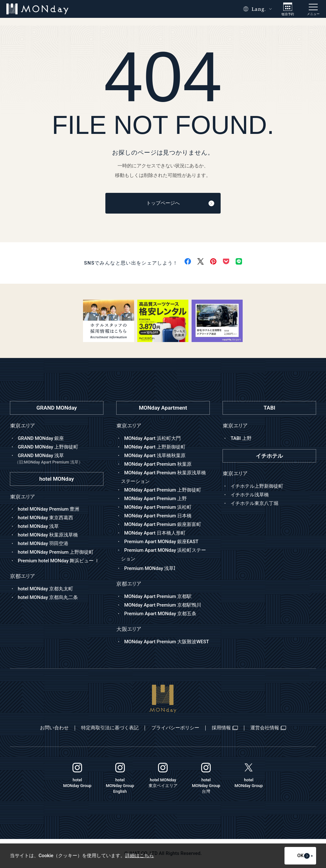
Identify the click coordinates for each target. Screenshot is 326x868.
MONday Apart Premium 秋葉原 (158, 464)
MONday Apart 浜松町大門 (152, 438)
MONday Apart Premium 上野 (156, 499)
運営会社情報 (269, 728)
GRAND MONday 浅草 (59, 459)
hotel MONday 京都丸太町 (46, 589)
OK (296, 856)
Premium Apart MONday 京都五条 (160, 614)
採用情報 (225, 728)
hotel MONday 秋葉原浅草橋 (48, 535)
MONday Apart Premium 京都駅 (158, 597)
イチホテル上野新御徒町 (257, 486)
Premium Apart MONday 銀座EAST (162, 542)
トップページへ (178, 203)
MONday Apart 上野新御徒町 (155, 447)
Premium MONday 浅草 (150, 569)
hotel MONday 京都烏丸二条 (48, 597)
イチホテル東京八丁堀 (254, 503)
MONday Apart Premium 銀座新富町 (163, 524)
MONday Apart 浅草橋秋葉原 (155, 456)
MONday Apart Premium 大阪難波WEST (167, 642)
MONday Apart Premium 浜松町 (158, 507)
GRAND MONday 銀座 (41, 438)
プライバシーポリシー (175, 728)
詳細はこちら (140, 856)
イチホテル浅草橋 (250, 495)
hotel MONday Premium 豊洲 (49, 509)
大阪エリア (129, 629)
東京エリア (129, 426)
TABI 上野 (241, 438)
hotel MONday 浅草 (38, 527)
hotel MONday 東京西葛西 (46, 518)
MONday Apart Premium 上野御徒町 (163, 490)
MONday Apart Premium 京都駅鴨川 (163, 605)
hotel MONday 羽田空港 (43, 544)
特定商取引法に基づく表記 (109, 728)
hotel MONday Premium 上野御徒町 (56, 552)
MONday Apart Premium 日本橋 (158, 516)
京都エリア (129, 584)
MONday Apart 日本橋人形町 (155, 533)
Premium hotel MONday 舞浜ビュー (59, 561)
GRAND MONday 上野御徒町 (48, 447)
